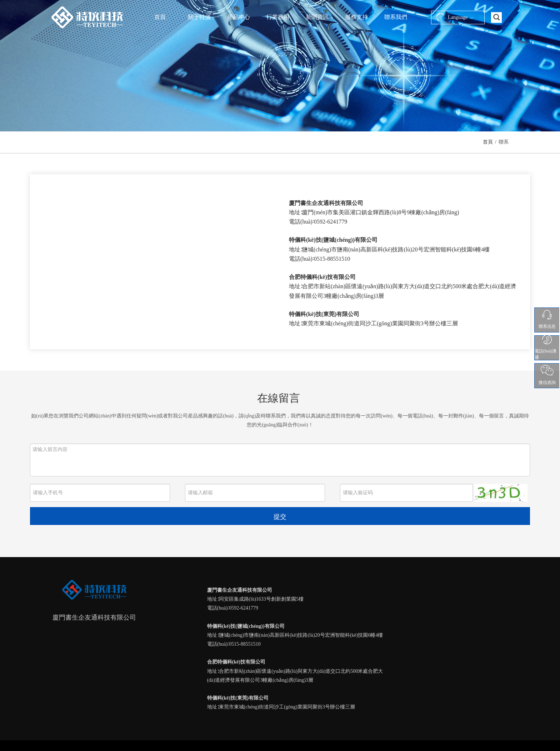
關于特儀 (199, 17)
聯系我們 (396, 17)
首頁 (160, 17)
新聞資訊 (317, 17)
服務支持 (356, 17)
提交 (280, 517)
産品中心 (239, 17)
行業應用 (278, 17)
